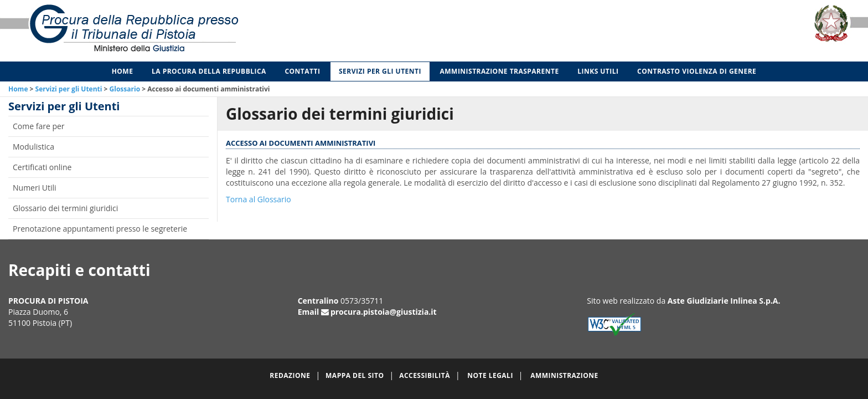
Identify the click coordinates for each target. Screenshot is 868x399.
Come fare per (39, 126)
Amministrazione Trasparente (500, 71)
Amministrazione (564, 375)
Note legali (490, 375)
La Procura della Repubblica (209, 71)
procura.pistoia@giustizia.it (384, 312)
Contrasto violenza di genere (697, 71)
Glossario (125, 89)
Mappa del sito (355, 375)
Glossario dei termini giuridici (65, 208)
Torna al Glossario (259, 199)
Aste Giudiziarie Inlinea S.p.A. (724, 301)
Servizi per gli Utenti (380, 71)
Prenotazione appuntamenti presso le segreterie (100, 229)
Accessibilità (425, 375)
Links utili (598, 71)
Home (123, 71)
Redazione (290, 375)
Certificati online (42, 167)
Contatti (302, 71)
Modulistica (33, 147)
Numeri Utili (35, 188)
